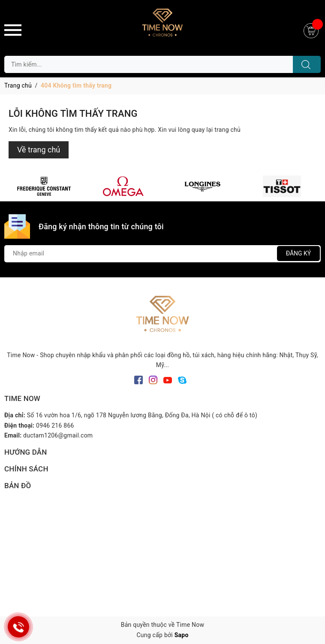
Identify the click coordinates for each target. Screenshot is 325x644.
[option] (44, 186)
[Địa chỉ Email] (162, 254)
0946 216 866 (55, 425)
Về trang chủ (39, 150)
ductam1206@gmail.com (58, 435)
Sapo (182, 635)
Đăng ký (299, 253)
